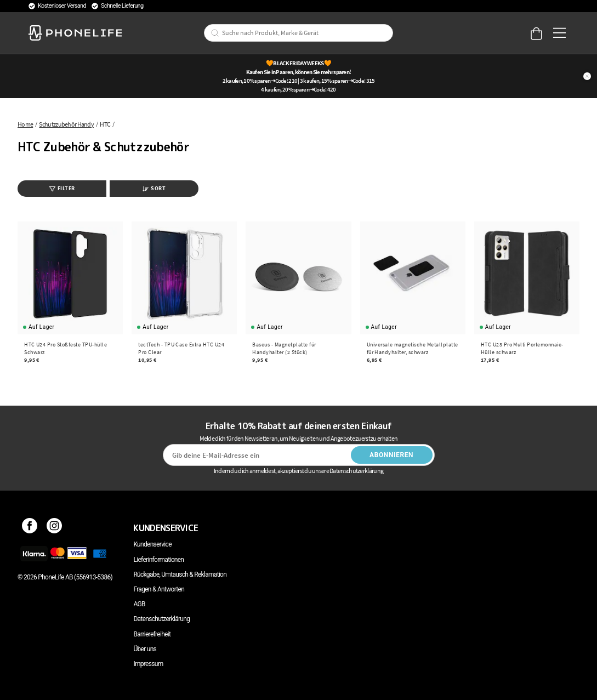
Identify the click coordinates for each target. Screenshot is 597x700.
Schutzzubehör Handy (66, 124)
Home (25, 124)
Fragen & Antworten (159, 589)
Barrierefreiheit (152, 634)
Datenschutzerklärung (161, 619)
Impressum (148, 664)
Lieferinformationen (158, 560)
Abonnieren (391, 455)
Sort (154, 188)
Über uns (145, 649)
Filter (62, 188)
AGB (139, 604)
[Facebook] (30, 528)
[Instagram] (55, 528)
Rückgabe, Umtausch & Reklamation (180, 574)
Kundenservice (152, 544)
